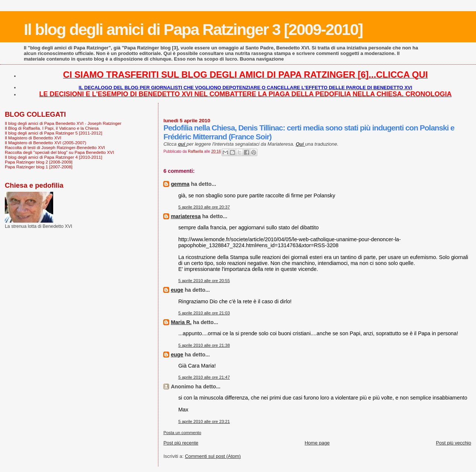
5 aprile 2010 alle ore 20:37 (204, 207)
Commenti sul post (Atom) (213, 456)
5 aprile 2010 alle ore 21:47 (204, 377)
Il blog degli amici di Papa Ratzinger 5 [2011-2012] (54, 133)
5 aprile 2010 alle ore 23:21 (204, 421)
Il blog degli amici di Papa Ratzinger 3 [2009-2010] (193, 29)
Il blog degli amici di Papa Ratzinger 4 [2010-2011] (54, 157)
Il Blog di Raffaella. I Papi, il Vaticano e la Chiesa (52, 128)
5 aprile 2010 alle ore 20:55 (204, 281)
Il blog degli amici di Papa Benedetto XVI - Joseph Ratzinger (63, 123)
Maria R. (181, 322)
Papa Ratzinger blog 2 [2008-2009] (39, 162)
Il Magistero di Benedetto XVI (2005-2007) (46, 143)
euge (177, 290)
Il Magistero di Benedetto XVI (33, 138)
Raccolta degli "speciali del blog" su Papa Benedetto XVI (59, 152)
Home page (317, 443)
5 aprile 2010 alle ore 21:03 (204, 313)
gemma (180, 184)
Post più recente (181, 443)
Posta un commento (182, 433)
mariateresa (186, 216)
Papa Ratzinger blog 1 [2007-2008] (39, 167)
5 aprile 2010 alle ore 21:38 (204, 345)
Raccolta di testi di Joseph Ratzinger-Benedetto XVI (55, 147)
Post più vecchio (454, 443)
